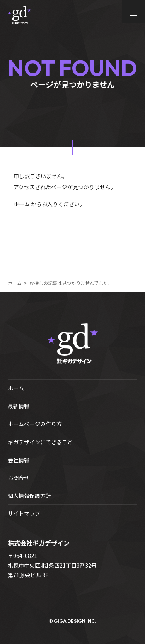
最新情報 (19, 406)
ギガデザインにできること (40, 442)
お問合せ (19, 478)
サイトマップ (24, 513)
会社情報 (19, 460)
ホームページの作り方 (35, 424)
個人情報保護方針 (29, 496)
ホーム (22, 204)
